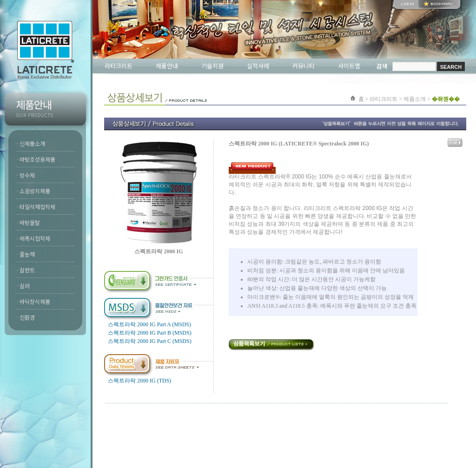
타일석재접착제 (37, 207)
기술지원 (212, 66)
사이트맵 (349, 66)
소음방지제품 (35, 191)
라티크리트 (119, 66)
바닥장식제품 (35, 301)
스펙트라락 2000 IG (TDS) (139, 381)
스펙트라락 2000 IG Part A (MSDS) (149, 324)
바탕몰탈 (30, 222)
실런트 (27, 270)
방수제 (27, 175)
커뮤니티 (304, 66)
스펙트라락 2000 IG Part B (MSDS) (150, 333)
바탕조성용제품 (37, 159)
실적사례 (258, 66)
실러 (25, 286)
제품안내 (167, 66)
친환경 (27, 317)
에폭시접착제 (35, 238)
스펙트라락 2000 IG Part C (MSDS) (150, 341)
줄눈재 (27, 254)
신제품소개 (32, 143)
